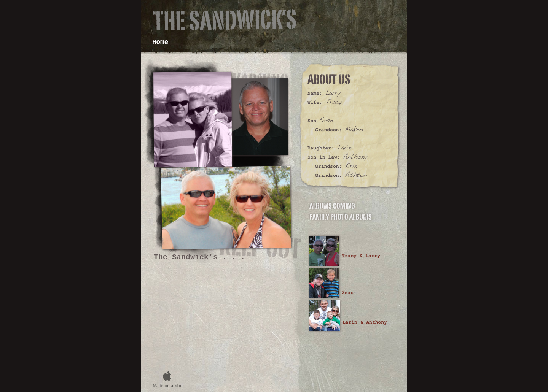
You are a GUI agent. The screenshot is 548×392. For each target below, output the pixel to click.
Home (160, 42)
